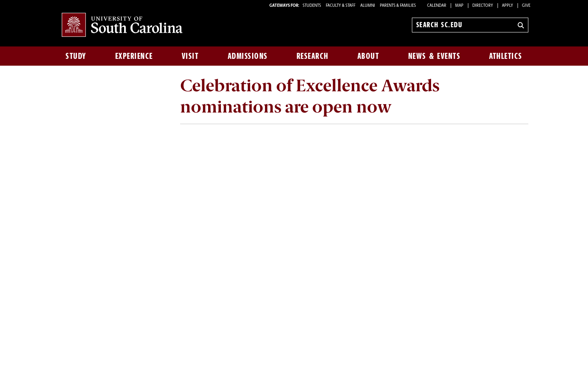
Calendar (437, 6)
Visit (190, 56)
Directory (483, 6)
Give (526, 6)
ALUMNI (368, 6)
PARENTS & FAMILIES (398, 6)
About (368, 56)
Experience (134, 56)
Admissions (248, 56)
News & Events (434, 56)
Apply (508, 6)
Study (76, 56)
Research (313, 56)
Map (459, 6)
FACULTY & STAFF (341, 6)
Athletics (506, 56)
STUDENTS (312, 6)
